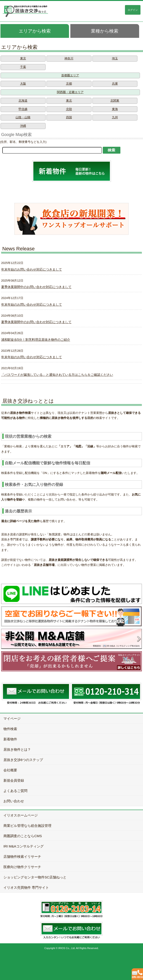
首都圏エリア (70, 75)
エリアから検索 (35, 31)
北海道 (23, 101)
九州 (115, 117)
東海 (115, 109)
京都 (69, 84)
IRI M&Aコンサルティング (24, 846)
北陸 (69, 109)
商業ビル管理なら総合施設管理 (27, 826)
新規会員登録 (14, 780)
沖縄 (23, 126)
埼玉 (115, 58)
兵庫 (115, 84)
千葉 (23, 67)
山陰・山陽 (23, 117)
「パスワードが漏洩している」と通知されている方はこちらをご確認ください (57, 375)
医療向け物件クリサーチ (22, 867)
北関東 (115, 101)
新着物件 (10, 739)
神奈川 (69, 58)
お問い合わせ (14, 801)
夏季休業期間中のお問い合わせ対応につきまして (36, 287)
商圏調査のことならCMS (23, 836)
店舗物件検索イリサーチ (22, 857)
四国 (69, 117)
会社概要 (10, 770)
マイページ (12, 718)
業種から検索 (105, 31)
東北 (69, 101)
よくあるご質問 (15, 791)
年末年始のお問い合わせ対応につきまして (32, 269)
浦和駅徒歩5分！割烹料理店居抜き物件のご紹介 (36, 340)
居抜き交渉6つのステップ (23, 760)
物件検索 (10, 729)
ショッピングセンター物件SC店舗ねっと (35, 877)
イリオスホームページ (21, 815)
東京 (23, 58)
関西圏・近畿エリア (70, 92)
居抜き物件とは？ (17, 749)
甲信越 (23, 109)
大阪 (23, 84)
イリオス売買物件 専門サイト (26, 887)
